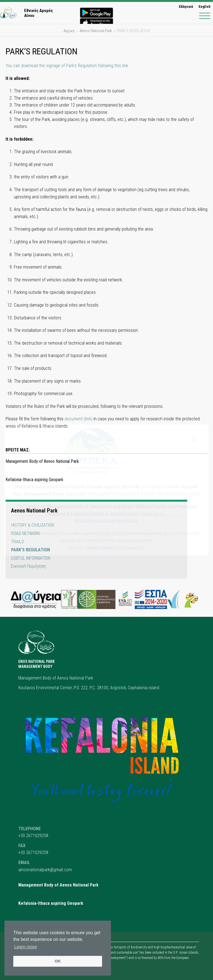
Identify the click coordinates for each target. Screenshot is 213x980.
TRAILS (17, 542)
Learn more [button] (26, 947)
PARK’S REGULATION (31, 550)
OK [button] (58, 961)
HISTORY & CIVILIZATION (32, 525)
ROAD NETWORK (26, 533)
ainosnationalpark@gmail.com (45, 870)
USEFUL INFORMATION (31, 558)
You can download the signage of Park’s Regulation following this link (67, 66)
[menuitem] (186, 7)
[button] (205, 16)
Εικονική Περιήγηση (28, 566)
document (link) (78, 419)
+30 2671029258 (33, 836)
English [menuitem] (205, 7)
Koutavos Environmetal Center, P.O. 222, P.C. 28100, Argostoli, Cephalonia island (89, 688)
